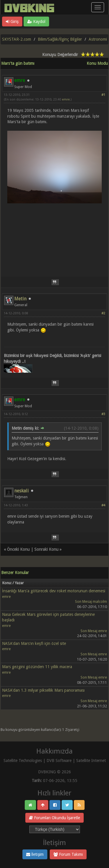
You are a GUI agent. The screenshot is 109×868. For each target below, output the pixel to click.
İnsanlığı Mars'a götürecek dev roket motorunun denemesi (54, 591)
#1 (103, 95)
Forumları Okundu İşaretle (55, 818)
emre (66, 99)
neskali (22, 491)
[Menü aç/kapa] (98, 7)
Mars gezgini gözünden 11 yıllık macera (37, 667)
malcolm (100, 601)
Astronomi (98, 39)
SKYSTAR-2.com (17, 39)
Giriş (12, 21)
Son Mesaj (83, 601)
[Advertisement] (54, 242)
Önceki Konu (18, 549)
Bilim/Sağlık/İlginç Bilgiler (60, 39)
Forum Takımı (68, 854)
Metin (20, 299)
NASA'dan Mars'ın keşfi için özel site (34, 643)
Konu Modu (97, 63)
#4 (103, 505)
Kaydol (36, 21)
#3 (103, 414)
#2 (103, 313)
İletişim (35, 854)
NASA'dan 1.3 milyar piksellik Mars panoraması (43, 690)
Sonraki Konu (46, 549)
